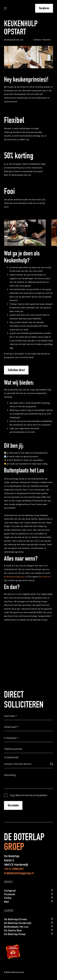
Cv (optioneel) (11, 757)
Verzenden (13, 806)
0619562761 (45, 577)
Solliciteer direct (16, 370)
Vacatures (44, 9)
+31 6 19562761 (14, 869)
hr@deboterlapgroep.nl (15, 577)
